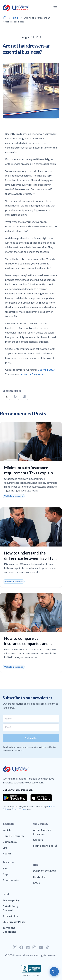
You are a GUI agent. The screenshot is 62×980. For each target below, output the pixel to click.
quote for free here (31, 374)
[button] (6, 396)
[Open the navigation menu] (55, 8)
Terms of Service (19, 809)
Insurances (9, 824)
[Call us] (54, 972)
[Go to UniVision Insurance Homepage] (16, 8)
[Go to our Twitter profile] (15, 947)
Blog (15, 18)
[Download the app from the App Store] (41, 798)
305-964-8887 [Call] (46, 370)
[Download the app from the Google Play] (15, 798)
